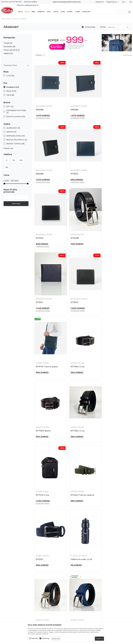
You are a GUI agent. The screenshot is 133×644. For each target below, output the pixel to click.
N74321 (105, 350)
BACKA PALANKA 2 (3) (17, 137)
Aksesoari (86, 9)
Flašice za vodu (44, 408)
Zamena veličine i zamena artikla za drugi (83, 573)
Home (63, 9)
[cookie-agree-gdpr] (99, 639)
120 (21, 158)
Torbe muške (108, 224)
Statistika (35, 638)
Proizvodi (15, 16)
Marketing (46, 638)
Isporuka (72, 582)
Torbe (77, 9)
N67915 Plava (109, 473)
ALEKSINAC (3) (13, 125)
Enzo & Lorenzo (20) (16, 114)
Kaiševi (8, 51)
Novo (27, 9)
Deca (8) (10, 92)
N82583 (106, 104)
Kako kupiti (73, 595)
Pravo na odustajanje (77, 612)
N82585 (73, 104)
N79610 (73, 227)
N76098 (106, 166)
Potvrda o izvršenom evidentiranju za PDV (82, 617)
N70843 (106, 412)
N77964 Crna (43, 289)
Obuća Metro (6, 16)
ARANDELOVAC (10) (16, 133)
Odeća (56, 9)
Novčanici (9, 44)
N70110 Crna (75, 473)
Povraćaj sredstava (76, 578)
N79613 (40, 166)
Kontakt (38, 584)
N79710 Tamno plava (113, 227)
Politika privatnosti (76, 590)
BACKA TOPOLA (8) (16, 141)
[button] (17, 69)
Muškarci (41, 9)
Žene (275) (11, 88)
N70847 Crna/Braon (79, 412)
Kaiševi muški (108, 162)
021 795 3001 (7, 580)
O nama (38, 572)
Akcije (20, 9)
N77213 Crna (42, 350)
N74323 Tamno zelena (81, 350)
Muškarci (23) (13, 85)
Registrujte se (112, 2)
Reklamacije (73, 607)
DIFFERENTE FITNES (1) (16, 109)
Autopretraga (90, 24)
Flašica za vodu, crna (46, 412)
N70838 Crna (43, 473)
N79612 (73, 166)
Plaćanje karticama (76, 603)
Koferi (70, 9)
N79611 (39, 227)
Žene (33, 9)
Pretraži (16, 201)
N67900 (40, 535)
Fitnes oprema (12, 47)
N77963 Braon (76, 289)
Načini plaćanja (74, 599)
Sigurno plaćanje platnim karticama (67, 2)
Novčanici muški (44, 101)
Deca (49, 9)
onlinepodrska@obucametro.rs (15, 587)
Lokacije (38, 567)
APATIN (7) (11, 129)
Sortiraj (103, 24)
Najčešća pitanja (75, 567)
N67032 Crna (76, 535)
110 (14, 158)
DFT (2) (10, 104)
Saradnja (38, 580)
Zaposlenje (39, 576)
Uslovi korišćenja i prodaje (79, 586)
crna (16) (10, 73)
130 (7, 165)
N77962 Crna (109, 289)
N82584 (40, 104)
